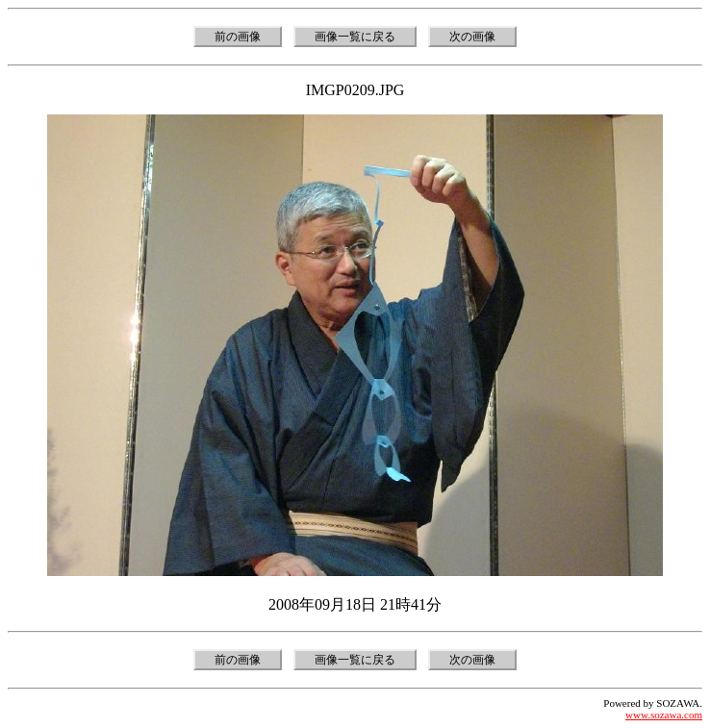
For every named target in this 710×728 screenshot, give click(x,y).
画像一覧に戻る (355, 37)
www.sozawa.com (664, 715)
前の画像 (238, 37)
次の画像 (472, 37)
